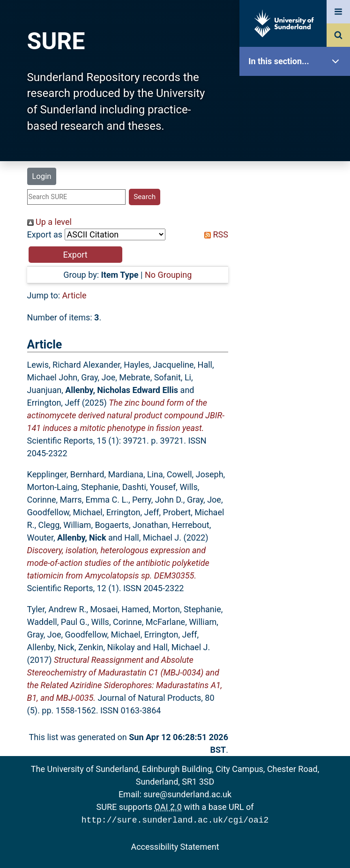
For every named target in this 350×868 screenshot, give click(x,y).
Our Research (297, 121)
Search (297, 210)
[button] (75, 255)
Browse (297, 180)
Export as (45, 234)
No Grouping (168, 275)
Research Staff (297, 299)
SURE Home (297, 91)
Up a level (49, 222)
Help (297, 329)
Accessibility (297, 358)
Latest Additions (297, 239)
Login (41, 176)
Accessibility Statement (175, 846)
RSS (214, 234)
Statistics (297, 269)
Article (74, 295)
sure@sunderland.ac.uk (187, 794)
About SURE (297, 150)
